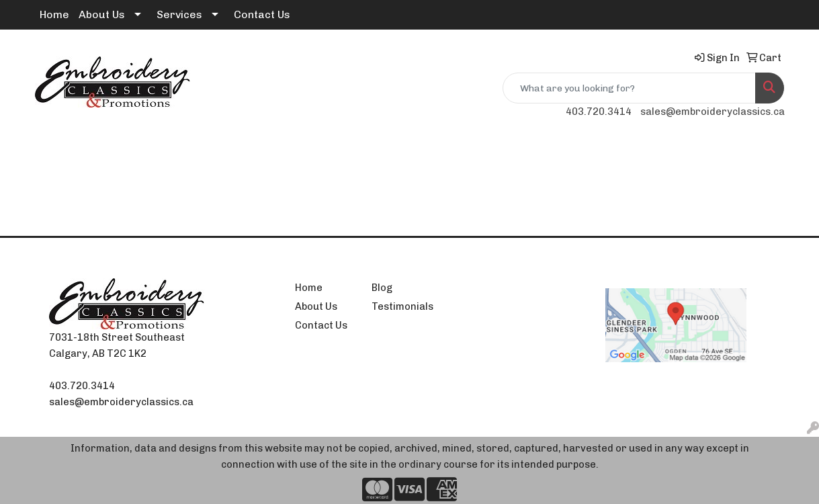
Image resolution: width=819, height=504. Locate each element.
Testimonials (402, 306)
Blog (382, 288)
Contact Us (262, 14)
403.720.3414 (599, 112)
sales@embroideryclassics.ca (713, 112)
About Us (102, 14)
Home (54, 14)
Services (179, 14)
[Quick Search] (629, 88)
